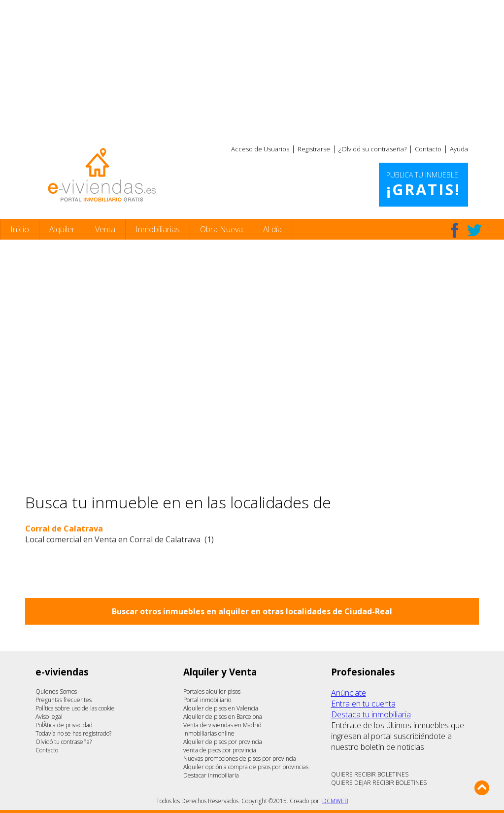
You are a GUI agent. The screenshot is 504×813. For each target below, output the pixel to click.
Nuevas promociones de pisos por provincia (240, 759)
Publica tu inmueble (423, 185)
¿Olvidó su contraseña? (372, 149)
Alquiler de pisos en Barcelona (223, 717)
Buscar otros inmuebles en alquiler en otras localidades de (252, 611)
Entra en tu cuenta (363, 704)
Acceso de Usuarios (260, 149)
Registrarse (314, 149)
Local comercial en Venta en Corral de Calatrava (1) (119, 539)
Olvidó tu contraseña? (64, 742)
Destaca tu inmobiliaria (371, 714)
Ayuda (459, 149)
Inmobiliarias (158, 229)
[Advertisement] (252, 69)
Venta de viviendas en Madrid (222, 725)
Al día (272, 229)
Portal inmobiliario (207, 700)
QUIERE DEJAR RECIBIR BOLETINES (379, 783)
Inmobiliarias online (209, 733)
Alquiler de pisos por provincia (223, 742)
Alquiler (62, 229)
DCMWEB (335, 801)
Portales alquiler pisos (212, 691)
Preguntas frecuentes (64, 700)
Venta (105, 229)
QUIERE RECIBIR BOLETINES (370, 774)
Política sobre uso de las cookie (75, 708)
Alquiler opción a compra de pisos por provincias (246, 767)
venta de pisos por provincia (220, 750)
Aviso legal (49, 717)
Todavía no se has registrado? (73, 733)
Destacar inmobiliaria (211, 775)
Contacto (428, 149)
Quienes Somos (56, 691)
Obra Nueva (221, 229)
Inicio (20, 229)
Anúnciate (349, 693)
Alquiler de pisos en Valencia (221, 708)
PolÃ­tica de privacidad (64, 725)
